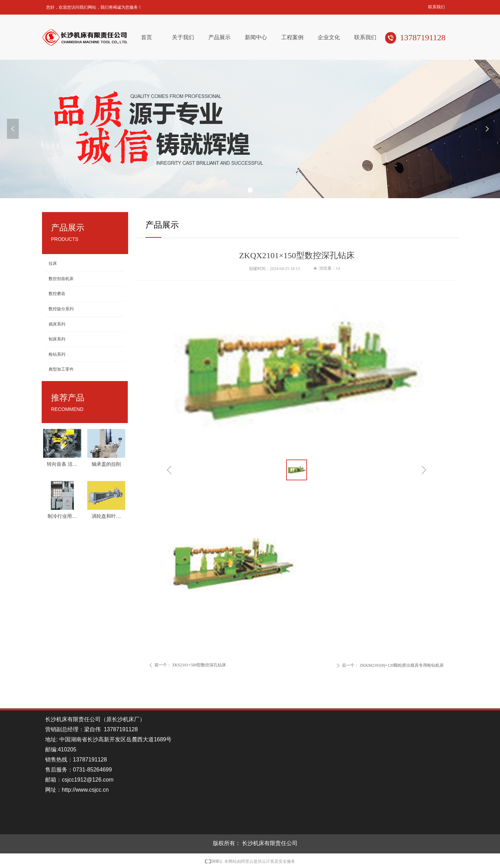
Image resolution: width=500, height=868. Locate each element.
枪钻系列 (57, 354)
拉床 (53, 263)
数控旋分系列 (61, 309)
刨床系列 (57, 339)
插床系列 (57, 324)
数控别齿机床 (61, 279)
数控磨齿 (57, 294)
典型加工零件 (61, 369)
